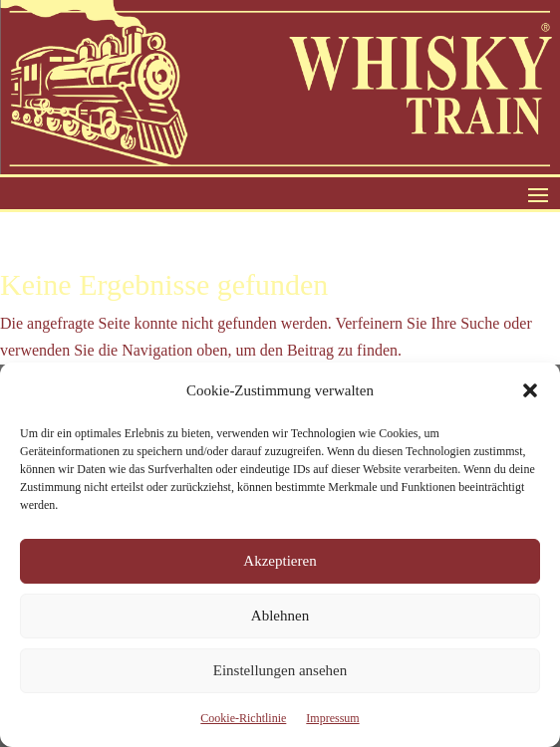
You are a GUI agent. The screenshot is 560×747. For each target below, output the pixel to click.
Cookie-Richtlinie (243, 718)
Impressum (332, 718)
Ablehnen (280, 616)
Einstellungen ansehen (280, 670)
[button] (530, 390)
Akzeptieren (280, 561)
